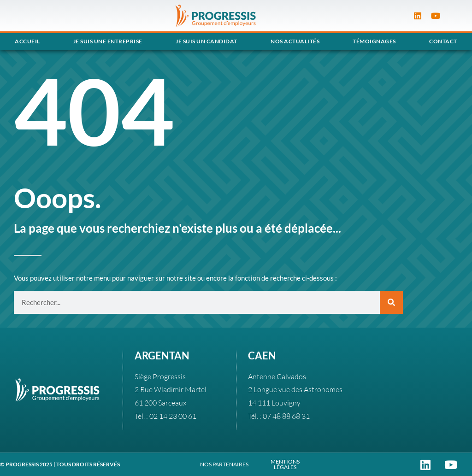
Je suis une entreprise (108, 41)
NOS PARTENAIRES (224, 464)
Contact (443, 41)
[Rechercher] (391, 302)
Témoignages (374, 41)
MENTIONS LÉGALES (285, 464)
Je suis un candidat (206, 41)
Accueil (27, 41)
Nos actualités (295, 41)
